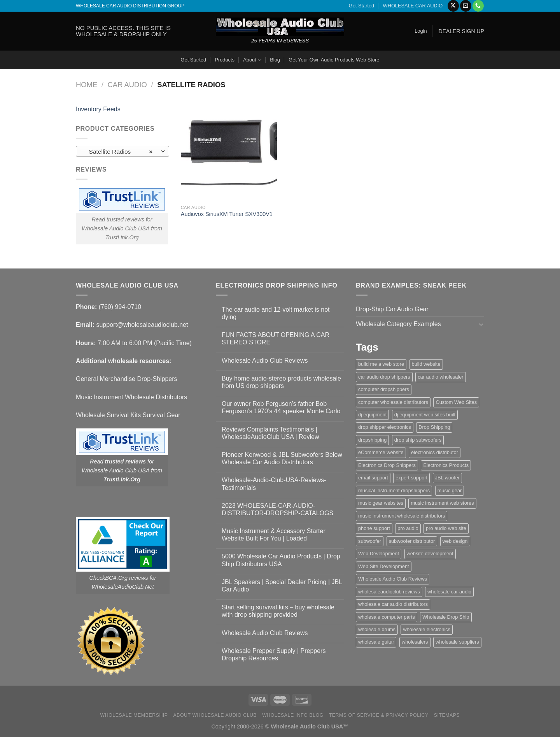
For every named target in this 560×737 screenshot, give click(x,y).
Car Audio (127, 85)
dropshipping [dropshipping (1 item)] (372, 440)
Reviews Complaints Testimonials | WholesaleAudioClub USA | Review (270, 433)
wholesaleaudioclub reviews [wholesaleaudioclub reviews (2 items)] (389, 592)
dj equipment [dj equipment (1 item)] (372, 415)
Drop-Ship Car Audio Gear (392, 309)
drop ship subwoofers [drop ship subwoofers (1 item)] (418, 440)
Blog (275, 60)
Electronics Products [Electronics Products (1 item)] (446, 465)
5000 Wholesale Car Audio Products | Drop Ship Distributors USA (281, 560)
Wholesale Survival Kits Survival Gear (128, 415)
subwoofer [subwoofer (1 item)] (370, 541)
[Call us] (478, 6)
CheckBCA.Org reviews (119, 578)
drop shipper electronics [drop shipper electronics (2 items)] (385, 427)
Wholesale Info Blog (293, 715)
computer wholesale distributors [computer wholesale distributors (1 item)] (393, 402)
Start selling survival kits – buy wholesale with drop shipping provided (278, 611)
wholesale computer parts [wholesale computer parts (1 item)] (387, 617)
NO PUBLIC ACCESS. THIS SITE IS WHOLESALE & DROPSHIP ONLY (123, 31)
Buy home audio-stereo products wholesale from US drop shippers (281, 382)
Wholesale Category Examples (398, 324)
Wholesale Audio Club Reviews (265, 361)
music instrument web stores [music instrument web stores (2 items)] (442, 503)
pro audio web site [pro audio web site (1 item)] (446, 528)
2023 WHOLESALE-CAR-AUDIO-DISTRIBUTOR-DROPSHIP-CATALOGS (277, 509)
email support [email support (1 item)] (373, 478)
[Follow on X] (453, 6)
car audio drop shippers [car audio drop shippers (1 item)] (384, 377)
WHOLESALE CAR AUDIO (413, 6)
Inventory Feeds (98, 109)
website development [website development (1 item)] (430, 554)
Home (87, 85)
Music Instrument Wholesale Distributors (131, 397)
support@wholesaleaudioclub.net (142, 325)
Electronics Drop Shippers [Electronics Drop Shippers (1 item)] (387, 465)
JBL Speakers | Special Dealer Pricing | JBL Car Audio (282, 586)
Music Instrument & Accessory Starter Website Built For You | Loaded (274, 535)
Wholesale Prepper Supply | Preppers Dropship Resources (274, 655)
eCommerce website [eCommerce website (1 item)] (381, 452)
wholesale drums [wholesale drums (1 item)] (377, 629)
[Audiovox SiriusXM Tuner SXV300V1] (229, 152)
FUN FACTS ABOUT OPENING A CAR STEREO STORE (276, 339)
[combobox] (122, 151)
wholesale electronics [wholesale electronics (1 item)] (427, 629)
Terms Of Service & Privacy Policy (379, 715)
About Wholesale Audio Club (215, 715)
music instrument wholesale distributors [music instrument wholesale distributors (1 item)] (402, 516)
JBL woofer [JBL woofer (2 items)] (448, 478)
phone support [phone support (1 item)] (374, 528)
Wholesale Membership (134, 715)
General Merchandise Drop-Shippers (127, 379)
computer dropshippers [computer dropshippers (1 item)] (384, 389)
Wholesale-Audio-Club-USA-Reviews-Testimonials (274, 484)
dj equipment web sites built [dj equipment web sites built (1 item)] (425, 415)
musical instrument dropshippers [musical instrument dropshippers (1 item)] (394, 490)
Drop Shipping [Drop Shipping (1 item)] (434, 427)
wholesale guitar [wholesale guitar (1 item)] (376, 642)
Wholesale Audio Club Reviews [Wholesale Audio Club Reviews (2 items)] (393, 579)
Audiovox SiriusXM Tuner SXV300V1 (227, 214)
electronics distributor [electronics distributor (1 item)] (435, 452)
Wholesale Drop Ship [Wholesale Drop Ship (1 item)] (446, 617)
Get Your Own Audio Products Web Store (334, 60)
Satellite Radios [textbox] (118, 152)
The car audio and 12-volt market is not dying (276, 313)
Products (225, 60)
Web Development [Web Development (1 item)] (379, 554)
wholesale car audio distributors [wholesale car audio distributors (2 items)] (393, 604)
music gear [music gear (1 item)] (450, 490)
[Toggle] (481, 324)
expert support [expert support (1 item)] (411, 478)
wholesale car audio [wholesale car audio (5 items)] (449, 592)
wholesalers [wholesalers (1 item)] (415, 642)
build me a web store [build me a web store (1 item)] (381, 364)
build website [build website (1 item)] (426, 364)
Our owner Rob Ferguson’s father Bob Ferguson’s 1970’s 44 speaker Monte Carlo (281, 407)
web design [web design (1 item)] (455, 541)
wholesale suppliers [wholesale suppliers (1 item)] (457, 642)
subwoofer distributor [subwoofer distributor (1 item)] (412, 541)
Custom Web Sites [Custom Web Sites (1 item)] (456, 402)
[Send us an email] (466, 6)
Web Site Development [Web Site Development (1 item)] (384, 566)
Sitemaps (447, 715)
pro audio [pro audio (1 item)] (408, 528)
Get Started (361, 6)
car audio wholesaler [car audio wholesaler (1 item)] (440, 377)
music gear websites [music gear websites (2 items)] (381, 503)
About (252, 60)
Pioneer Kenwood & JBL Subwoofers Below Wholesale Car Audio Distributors (282, 458)
